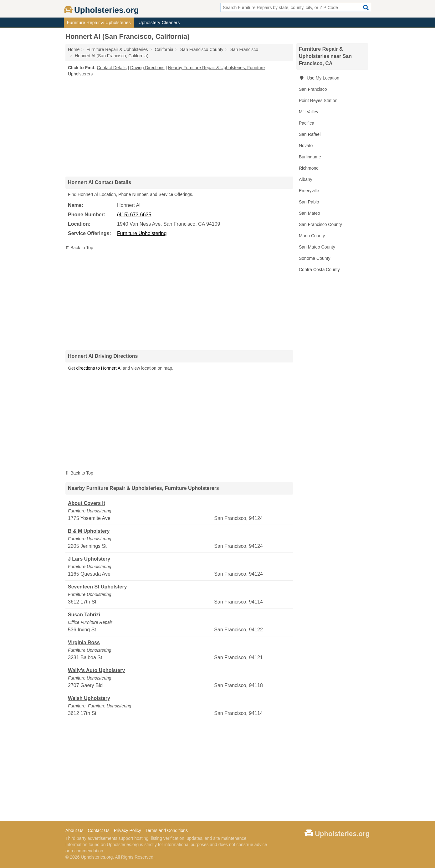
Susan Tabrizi (84, 615)
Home (74, 49)
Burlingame (310, 157)
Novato (306, 146)
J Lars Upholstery (89, 559)
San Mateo (310, 213)
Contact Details (112, 68)
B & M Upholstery (89, 531)
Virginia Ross (84, 642)
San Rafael (310, 134)
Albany (306, 179)
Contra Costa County (319, 270)
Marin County (312, 236)
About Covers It (87, 503)
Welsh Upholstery (89, 698)
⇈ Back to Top (79, 248)
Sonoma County (315, 258)
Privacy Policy (128, 830)
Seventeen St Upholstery (97, 587)
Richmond (309, 168)
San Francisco (313, 89)
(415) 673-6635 (134, 215)
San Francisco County (320, 224)
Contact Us (98, 830)
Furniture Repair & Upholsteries (99, 23)
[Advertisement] (179, 126)
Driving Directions (147, 68)
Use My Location (319, 78)
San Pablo (309, 202)
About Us (74, 830)
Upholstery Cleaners (159, 23)
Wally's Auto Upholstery (96, 670)
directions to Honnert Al (99, 368)
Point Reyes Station (318, 100)
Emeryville (309, 191)
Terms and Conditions (167, 830)
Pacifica (307, 123)
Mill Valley (309, 112)
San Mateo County (317, 247)
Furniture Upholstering (142, 233)
